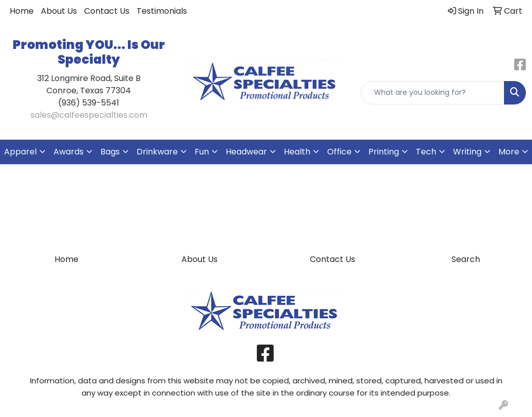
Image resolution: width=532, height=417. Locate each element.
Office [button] (339, 152)
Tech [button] (426, 152)
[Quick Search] (433, 93)
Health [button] (297, 152)
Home (22, 11)
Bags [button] (110, 152)
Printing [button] (384, 152)
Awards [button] (69, 152)
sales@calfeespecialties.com (89, 115)
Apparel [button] (20, 152)
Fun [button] (202, 152)
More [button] (509, 152)
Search (466, 259)
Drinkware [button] (157, 152)
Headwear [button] (246, 152)
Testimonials (162, 11)
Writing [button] (467, 152)
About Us (59, 11)
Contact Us (107, 11)
